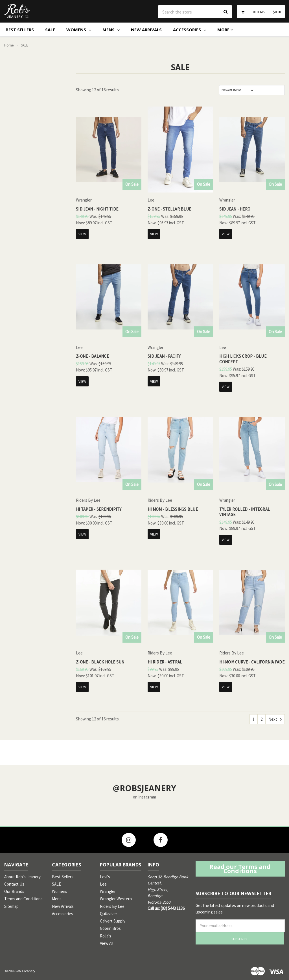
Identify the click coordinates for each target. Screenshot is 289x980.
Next (275, 719)
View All (107, 943)
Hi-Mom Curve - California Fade (252, 662)
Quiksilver (109, 914)
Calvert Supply (113, 921)
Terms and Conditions (23, 899)
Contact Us (14, 884)
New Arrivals (146, 30)
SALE (50, 30)
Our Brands (14, 891)
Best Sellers (20, 30)
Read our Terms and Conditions (240, 869)
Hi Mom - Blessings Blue (173, 509)
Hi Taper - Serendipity (99, 509)
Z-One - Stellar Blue (169, 209)
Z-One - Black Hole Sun (100, 662)
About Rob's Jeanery (22, 877)
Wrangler (108, 891)
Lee (103, 884)
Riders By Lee (112, 906)
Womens (79, 30)
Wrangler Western (116, 899)
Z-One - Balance (92, 356)
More (225, 30)
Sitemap (11, 906)
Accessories (190, 30)
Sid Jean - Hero (235, 209)
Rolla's (106, 936)
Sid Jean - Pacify (164, 356)
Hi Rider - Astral (165, 662)
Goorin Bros (110, 928)
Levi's (105, 877)
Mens (111, 30)
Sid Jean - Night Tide (97, 209)
